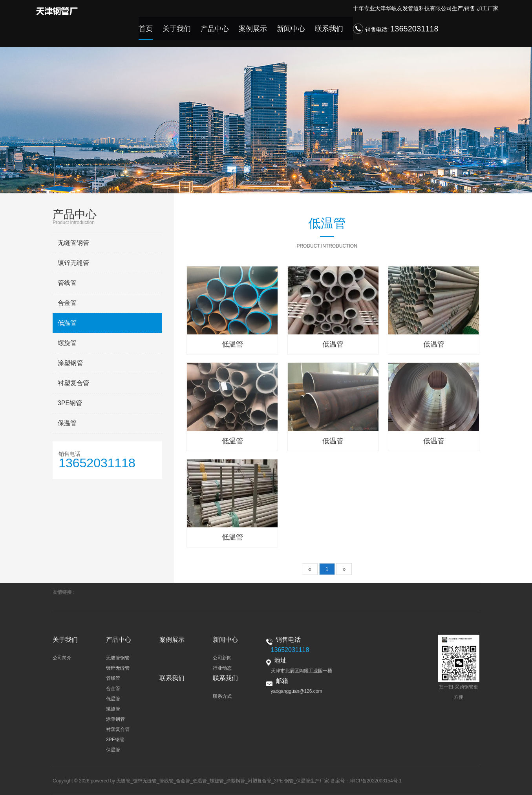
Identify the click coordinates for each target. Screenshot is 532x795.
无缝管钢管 (73, 243)
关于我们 (191, 32)
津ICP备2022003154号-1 (376, 781)
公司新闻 (222, 658)
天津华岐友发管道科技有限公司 (413, 11)
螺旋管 (67, 343)
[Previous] (310, 569)
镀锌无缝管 (73, 263)
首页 (162, 32)
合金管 (67, 303)
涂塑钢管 (70, 363)
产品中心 (226, 32)
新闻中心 (296, 32)
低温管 (67, 323)
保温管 (67, 423)
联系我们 (331, 32)
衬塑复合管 (73, 383)
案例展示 (261, 32)
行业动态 (222, 668)
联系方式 (222, 696)
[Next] (344, 569)
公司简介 (62, 658)
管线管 (67, 283)
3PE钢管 (70, 403)
